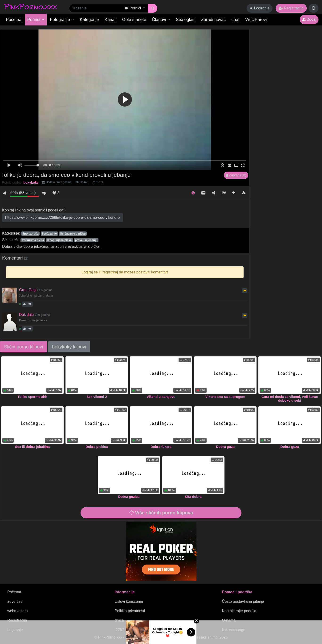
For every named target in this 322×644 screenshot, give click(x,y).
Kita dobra (193, 497)
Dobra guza (225, 447)
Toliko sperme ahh (32, 397)
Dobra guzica (129, 497)
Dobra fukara (161, 447)
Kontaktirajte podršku (240, 611)
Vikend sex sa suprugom (225, 397)
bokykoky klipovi (69, 347)
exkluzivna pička (33, 240)
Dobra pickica (97, 447)
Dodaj (309, 19)
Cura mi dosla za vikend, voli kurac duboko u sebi (290, 399)
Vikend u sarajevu (161, 397)
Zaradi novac (213, 20)
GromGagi (28, 290)
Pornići (36, 20)
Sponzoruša (31, 234)
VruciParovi (256, 20)
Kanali (110, 20)
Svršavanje (49, 234)
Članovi (161, 20)
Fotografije (62, 20)
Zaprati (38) (236, 175)
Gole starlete (134, 20)
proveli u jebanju (86, 240)
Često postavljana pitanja (243, 601)
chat (236, 20)
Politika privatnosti (130, 611)
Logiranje (260, 8)
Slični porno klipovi (24, 347)
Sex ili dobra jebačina (32, 447)
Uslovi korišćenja (129, 601)
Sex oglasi (186, 20)
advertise (15, 601)
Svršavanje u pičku (73, 234)
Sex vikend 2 (97, 397)
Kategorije (89, 20)
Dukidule (26, 315)
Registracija (291, 8)
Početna (14, 20)
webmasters (17, 611)
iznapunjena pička (59, 240)
